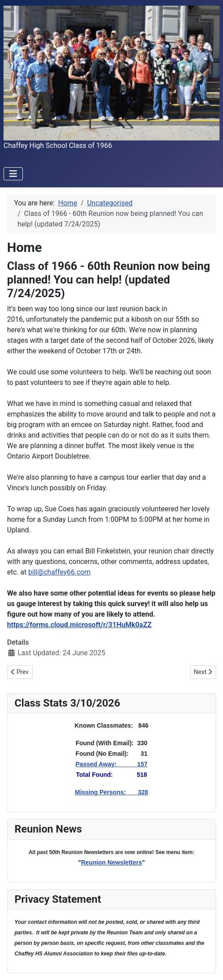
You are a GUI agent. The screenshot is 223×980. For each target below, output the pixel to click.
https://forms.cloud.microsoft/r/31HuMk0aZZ (79, 625)
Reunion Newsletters (111, 862)
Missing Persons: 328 (111, 792)
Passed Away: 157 (111, 764)
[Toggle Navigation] (13, 174)
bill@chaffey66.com (59, 572)
